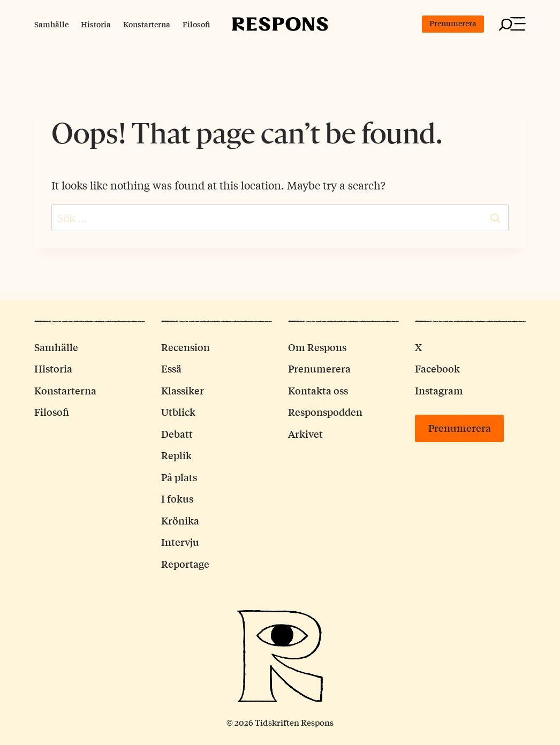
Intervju (180, 542)
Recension (186, 347)
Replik (176, 455)
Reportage (185, 564)
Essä (171, 368)
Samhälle (51, 24)
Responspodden (325, 412)
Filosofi (196, 24)
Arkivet (305, 434)
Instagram (439, 390)
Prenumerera (453, 23)
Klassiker (183, 390)
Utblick (178, 412)
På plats (179, 477)
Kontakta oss (318, 390)
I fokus (177, 498)
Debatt (177, 434)
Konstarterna (147, 24)
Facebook (437, 368)
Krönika (180, 520)
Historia (96, 24)
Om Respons (317, 347)
